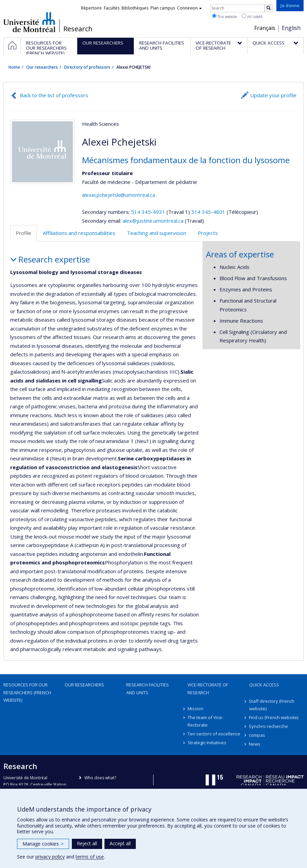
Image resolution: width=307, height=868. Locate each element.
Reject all (87, 843)
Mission (196, 709)
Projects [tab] (208, 233)
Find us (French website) (274, 717)
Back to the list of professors (54, 95)
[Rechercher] (269, 8)
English (291, 28)
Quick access (264, 685)
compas (257, 735)
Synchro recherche (269, 726)
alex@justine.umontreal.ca (153, 221)
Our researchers (42, 67)
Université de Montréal (29, 22)
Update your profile (273, 95)
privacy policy (50, 857)
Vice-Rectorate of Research (208, 688)
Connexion (189, 8)
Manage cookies (43, 844)
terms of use (90, 857)
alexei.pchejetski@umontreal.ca (119, 195)
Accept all (120, 843)
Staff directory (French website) (272, 705)
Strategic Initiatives (207, 743)
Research (78, 29)
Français (265, 28)
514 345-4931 (149, 212)
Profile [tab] (23, 233)
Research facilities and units (148, 688)
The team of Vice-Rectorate (205, 721)
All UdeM (252, 16)
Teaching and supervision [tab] (157, 233)
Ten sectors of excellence (214, 734)
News (255, 744)
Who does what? (100, 778)
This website (224, 16)
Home (14, 67)
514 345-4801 (209, 212)
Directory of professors (87, 67)
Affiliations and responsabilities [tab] (79, 233)
